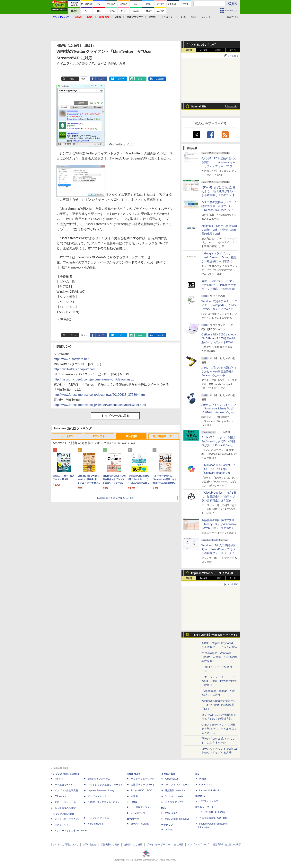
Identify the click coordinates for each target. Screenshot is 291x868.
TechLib (169, 830)
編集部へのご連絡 (133, 845)
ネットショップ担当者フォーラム (105, 785)
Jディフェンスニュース (177, 785)
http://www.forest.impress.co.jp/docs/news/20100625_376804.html (100, 395)
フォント (206, 17)
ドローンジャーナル (65, 802)
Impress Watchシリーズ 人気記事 (212, 573)
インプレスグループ (198, 845)
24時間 (203, 50)
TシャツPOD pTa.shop (212, 812)
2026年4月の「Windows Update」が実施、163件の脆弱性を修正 (219, 657)
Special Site (199, 106)
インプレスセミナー (98, 796)
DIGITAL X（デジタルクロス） (104, 802)
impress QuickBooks (210, 790)
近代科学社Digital (140, 824)
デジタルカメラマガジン (67, 819)
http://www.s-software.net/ (71, 359)
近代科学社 (133, 819)
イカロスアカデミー (176, 802)
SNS (183, 17)
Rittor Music (134, 774)
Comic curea (206, 785)
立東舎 (134, 796)
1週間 (218, 50)
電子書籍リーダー (164, 436)
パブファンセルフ (209, 801)
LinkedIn (160, 79)
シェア (101, 79)
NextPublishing (96, 824)
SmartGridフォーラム (99, 779)
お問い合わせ (90, 845)
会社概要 (179, 845)
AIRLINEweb (172, 779)
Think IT (59, 779)
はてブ (121, 79)
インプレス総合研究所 (66, 790)
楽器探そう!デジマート (143, 785)
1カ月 (233, 50)
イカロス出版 (168, 774)
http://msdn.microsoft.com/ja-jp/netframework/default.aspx (94, 379)
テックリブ (167, 825)
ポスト (73, 79)
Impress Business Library (101, 790)
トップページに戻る (115, 416)
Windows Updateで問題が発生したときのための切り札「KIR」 (219, 705)
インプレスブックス (98, 818)
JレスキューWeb (174, 796)
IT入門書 (131, 436)
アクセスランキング (203, 45)
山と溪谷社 (133, 802)
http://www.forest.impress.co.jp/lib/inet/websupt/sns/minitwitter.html (100, 405)
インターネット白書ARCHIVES (71, 831)
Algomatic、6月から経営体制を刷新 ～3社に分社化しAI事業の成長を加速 (219, 230)
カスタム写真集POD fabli (213, 818)
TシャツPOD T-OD (142, 790)
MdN (164, 808)
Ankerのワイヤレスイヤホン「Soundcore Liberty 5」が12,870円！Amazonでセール (219, 408)
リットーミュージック (143, 779)
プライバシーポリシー (158, 845)
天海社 (203, 779)
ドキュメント (168, 17)
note (140, 79)
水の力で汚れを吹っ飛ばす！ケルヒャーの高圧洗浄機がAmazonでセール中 (219, 371)
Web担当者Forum (64, 785)
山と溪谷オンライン (141, 807)
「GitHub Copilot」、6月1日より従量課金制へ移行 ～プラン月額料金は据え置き (219, 497)
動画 (194, 17)
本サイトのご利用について (64, 845)
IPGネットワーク (204, 807)
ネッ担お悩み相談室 (65, 808)
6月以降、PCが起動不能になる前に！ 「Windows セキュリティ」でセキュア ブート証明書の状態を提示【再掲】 (219, 166)
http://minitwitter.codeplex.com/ (75, 369)
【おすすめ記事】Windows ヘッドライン (215, 635)
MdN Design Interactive (177, 819)
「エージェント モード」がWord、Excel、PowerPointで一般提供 (219, 681)
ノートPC (67, 436)
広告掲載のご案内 (110, 845)
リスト (84, 79)
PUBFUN (200, 796)
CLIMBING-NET (139, 813)
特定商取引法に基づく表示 (227, 845)
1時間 (189, 50)
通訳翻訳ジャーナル (176, 790)
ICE (197, 774)
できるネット (62, 825)
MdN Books (171, 813)
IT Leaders (60, 796)
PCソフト (99, 436)
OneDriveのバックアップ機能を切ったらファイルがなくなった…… (219, 729)
